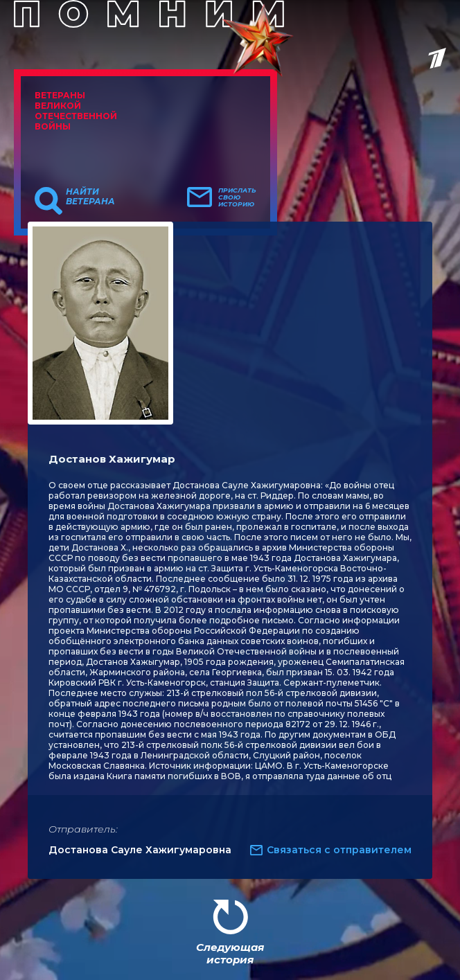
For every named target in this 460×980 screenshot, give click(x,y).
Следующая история (230, 953)
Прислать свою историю (237, 197)
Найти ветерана (90, 197)
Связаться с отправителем (339, 850)
